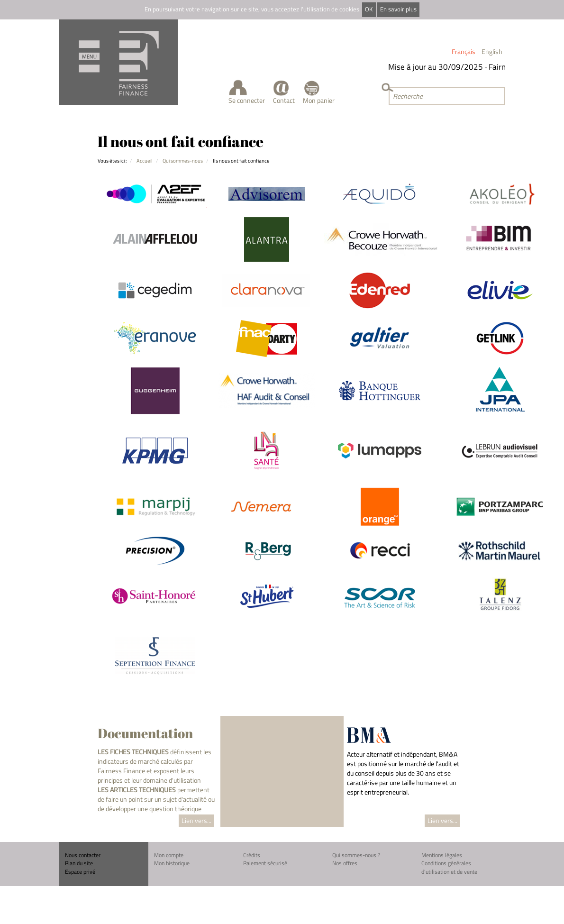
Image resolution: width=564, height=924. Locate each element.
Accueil (145, 160)
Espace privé (80, 872)
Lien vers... (196, 820)
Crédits (252, 855)
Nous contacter (83, 855)
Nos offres (345, 863)
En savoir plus (398, 9)
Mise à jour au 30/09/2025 (437, 67)
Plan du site (79, 863)
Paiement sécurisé (265, 863)
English (492, 51)
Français (464, 51)
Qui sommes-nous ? (356, 855)
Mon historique (172, 863)
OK (369, 9)
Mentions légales (442, 855)
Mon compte (169, 855)
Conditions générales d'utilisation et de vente (449, 867)
